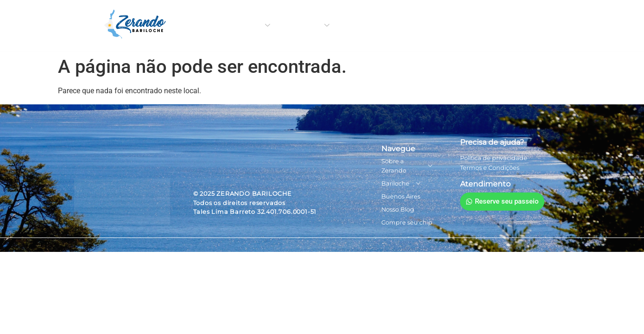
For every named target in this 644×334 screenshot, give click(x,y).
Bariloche (309, 26)
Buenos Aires (371, 26)
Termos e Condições (490, 168)
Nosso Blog (429, 26)
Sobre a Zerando (239, 26)
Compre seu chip (494, 26)
